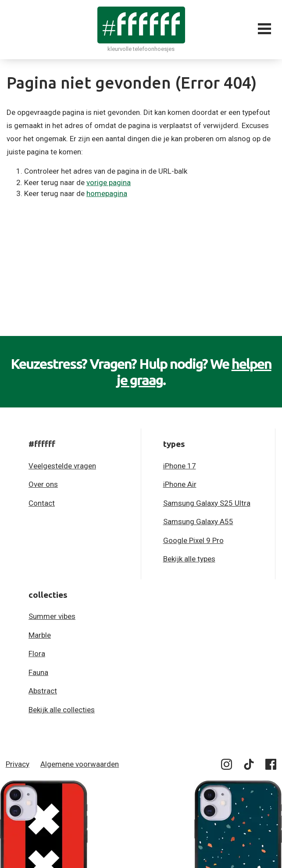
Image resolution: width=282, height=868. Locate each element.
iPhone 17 (180, 466)
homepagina (107, 193)
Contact (42, 503)
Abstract (43, 691)
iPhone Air (180, 484)
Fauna (38, 672)
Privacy (18, 764)
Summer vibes (52, 616)
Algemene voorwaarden (80, 764)
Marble (40, 635)
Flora (37, 654)
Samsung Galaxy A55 (198, 522)
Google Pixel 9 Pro (193, 540)
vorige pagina (109, 182)
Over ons (43, 484)
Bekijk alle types (189, 559)
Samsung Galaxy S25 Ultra (207, 503)
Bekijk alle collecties (62, 710)
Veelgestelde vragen (62, 466)
